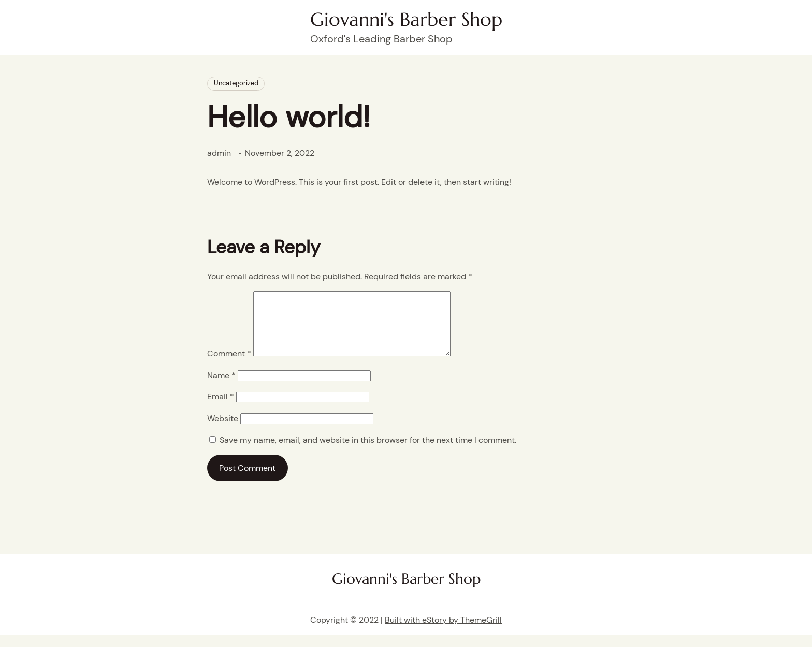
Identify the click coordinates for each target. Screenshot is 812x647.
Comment (229, 366)
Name (221, 388)
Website (223, 431)
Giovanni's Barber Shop (406, 19)
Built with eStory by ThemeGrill (443, 632)
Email (221, 409)
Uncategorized (236, 83)
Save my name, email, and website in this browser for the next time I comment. (368, 452)
